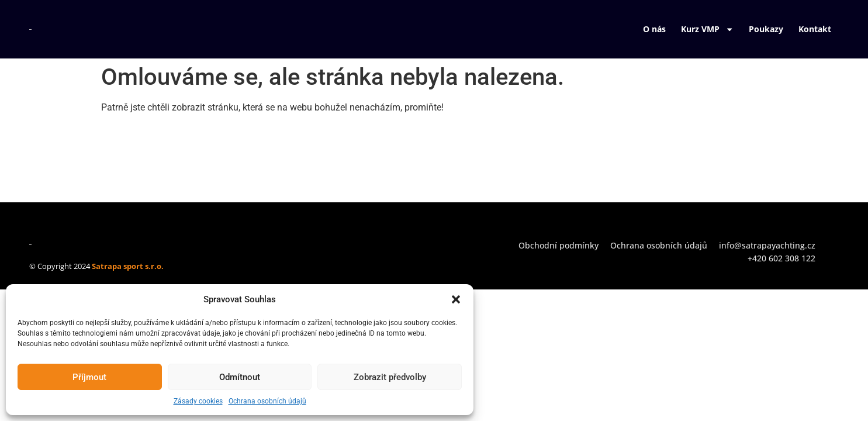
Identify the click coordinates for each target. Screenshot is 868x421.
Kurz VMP (707, 29)
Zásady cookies (198, 401)
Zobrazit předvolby (390, 377)
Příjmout (89, 377)
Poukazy (766, 29)
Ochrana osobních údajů (267, 401)
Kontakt (815, 29)
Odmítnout (240, 377)
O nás (654, 29)
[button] (456, 299)
